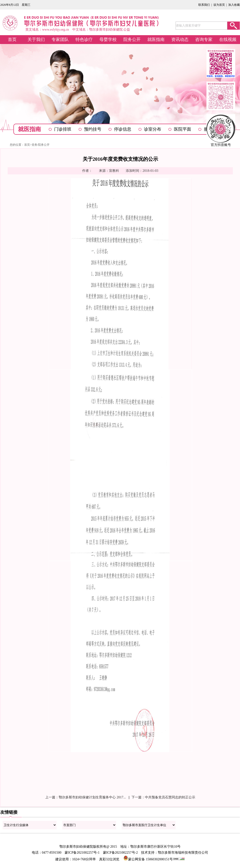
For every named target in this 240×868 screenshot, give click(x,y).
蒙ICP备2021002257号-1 (82, 853)
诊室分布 (153, 129)
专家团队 (60, 39)
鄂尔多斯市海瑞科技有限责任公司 (183, 853)
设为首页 (219, 5)
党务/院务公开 (41, 145)
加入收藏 (234, 5)
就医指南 (156, 39)
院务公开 (132, 39)
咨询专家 (204, 39)
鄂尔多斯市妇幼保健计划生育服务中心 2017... (92, 797)
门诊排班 (63, 129)
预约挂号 (93, 129)
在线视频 (228, 39)
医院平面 (183, 129)
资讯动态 (180, 39)
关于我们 (36, 39)
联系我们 (204, 5)
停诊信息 (123, 129)
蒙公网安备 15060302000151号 (148, 859)
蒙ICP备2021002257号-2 (120, 853)
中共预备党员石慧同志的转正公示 (170, 797)
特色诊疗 (84, 39)
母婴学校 (108, 39)
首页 (12, 39)
